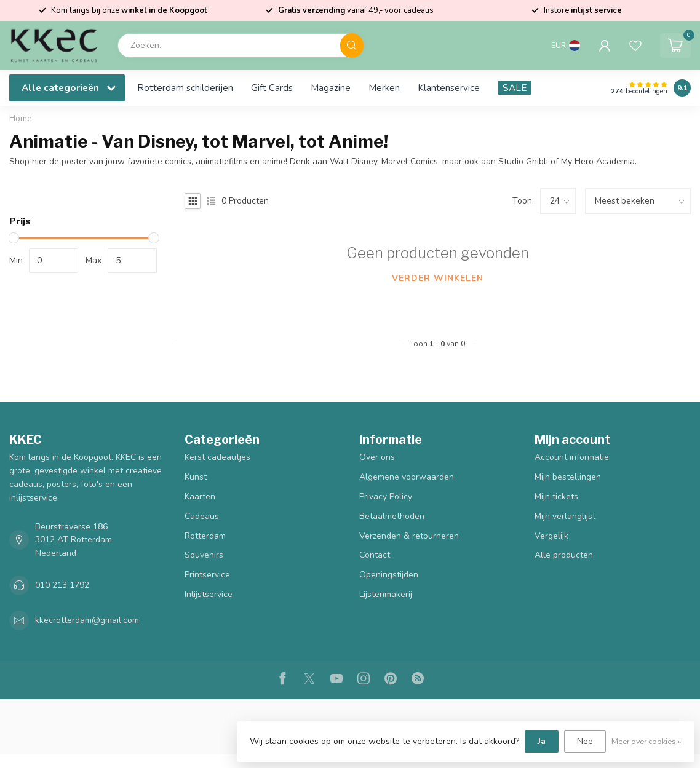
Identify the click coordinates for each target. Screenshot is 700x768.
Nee (585, 741)
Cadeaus (202, 516)
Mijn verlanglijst (565, 516)
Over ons (377, 457)
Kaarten (200, 497)
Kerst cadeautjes (217, 457)
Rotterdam (205, 536)
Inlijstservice (209, 594)
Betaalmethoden (392, 516)
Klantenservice (449, 88)
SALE (515, 88)
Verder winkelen (438, 278)
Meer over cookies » (646, 741)
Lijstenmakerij (386, 594)
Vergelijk (551, 536)
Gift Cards (272, 88)
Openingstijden (389, 575)
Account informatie (572, 457)
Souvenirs (204, 555)
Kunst (196, 477)
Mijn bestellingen (568, 477)
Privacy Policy (386, 497)
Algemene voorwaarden (407, 477)
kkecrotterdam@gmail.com (87, 620)
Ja (542, 741)
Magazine (331, 88)
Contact (375, 555)
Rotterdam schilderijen (185, 88)
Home (21, 119)
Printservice (207, 575)
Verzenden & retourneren (409, 536)
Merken (384, 88)
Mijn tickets (556, 497)
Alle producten (564, 555)
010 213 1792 (62, 585)
